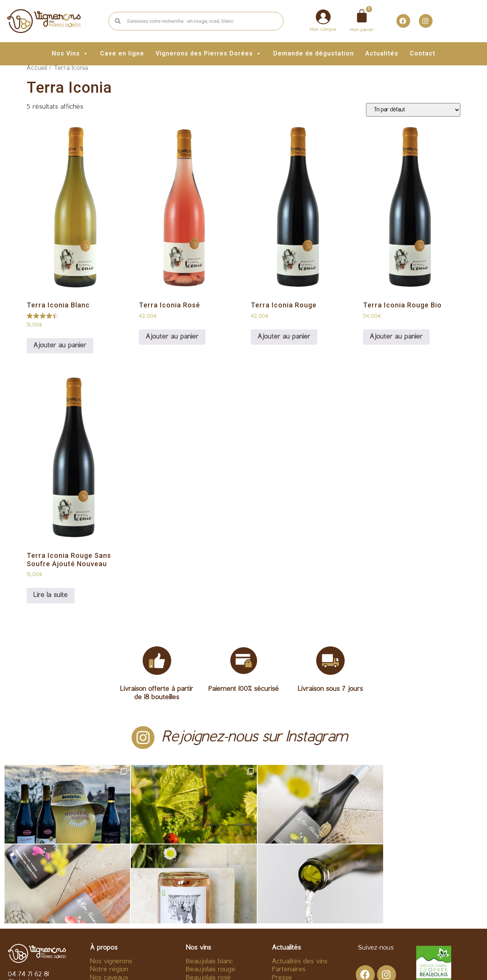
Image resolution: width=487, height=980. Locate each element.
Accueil (37, 68)
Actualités (382, 53)
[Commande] (413, 110)
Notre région (109, 890)
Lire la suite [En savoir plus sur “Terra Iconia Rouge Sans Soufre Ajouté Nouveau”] (51, 595)
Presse (282, 898)
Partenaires (289, 890)
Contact (423, 53)
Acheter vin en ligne (120, 914)
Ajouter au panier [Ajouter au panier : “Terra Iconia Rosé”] (172, 337)
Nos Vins (70, 53)
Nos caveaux (109, 898)
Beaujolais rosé (208, 898)
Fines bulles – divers (216, 906)
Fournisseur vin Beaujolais (129, 906)
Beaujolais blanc (210, 882)
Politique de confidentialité (305, 963)
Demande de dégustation (314, 53)
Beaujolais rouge (211, 890)
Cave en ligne (122, 53)
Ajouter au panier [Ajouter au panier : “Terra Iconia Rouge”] (284, 337)
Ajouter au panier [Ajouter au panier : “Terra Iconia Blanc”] (60, 346)
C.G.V (180, 963)
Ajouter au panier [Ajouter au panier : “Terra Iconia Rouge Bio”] (396, 337)
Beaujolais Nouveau (215, 914)
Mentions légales (225, 963)
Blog (279, 906)
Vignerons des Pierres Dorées (209, 53)
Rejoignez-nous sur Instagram (255, 737)
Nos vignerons (111, 882)
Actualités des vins (300, 882)
